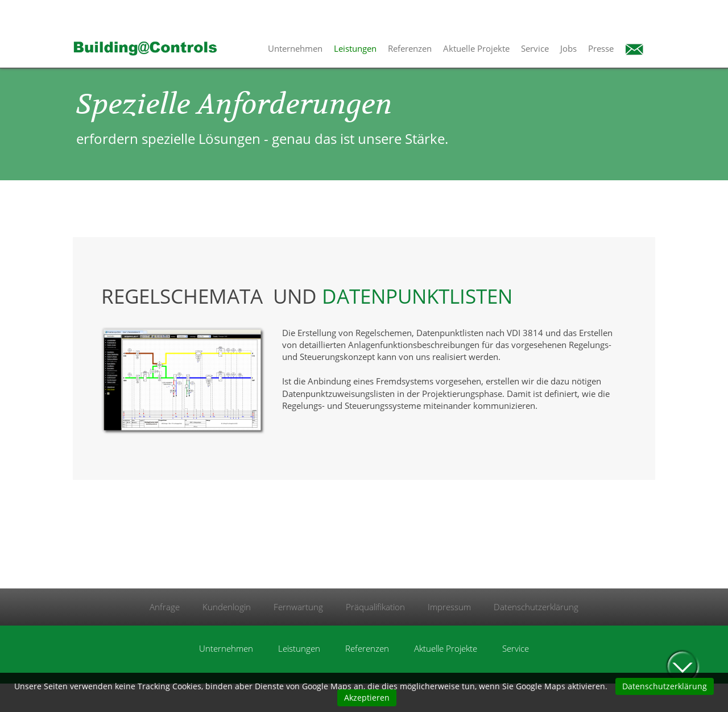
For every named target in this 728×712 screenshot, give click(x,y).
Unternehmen (295, 48)
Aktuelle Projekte (476, 48)
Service (535, 48)
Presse (601, 48)
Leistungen (355, 48)
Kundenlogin (227, 607)
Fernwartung (298, 607)
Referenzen (410, 48)
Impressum (449, 607)
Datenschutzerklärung (536, 607)
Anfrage (165, 607)
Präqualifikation (375, 607)
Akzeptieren (367, 698)
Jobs (568, 48)
